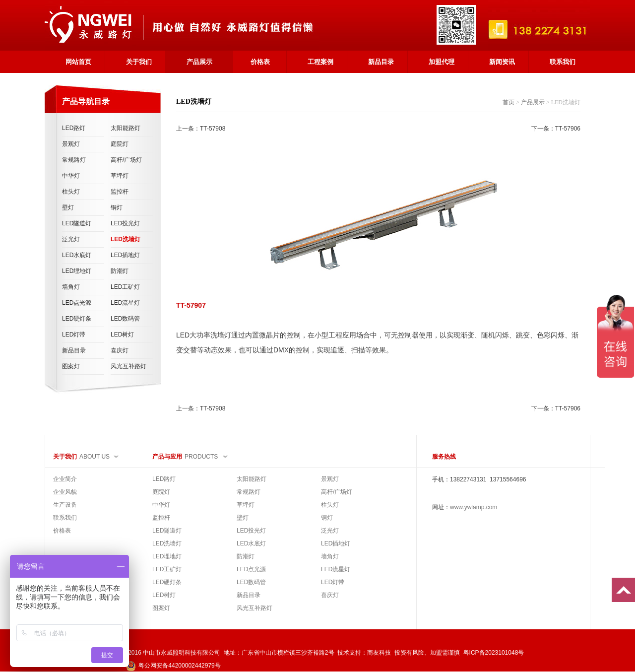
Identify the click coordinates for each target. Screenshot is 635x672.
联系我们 (563, 62)
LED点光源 (77, 303)
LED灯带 (74, 335)
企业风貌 (65, 492)
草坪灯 (120, 176)
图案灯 (71, 366)
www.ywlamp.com (474, 507)
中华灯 (71, 176)
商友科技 (379, 653)
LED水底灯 (77, 255)
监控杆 (120, 192)
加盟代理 (442, 62)
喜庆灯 (120, 350)
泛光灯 (71, 239)
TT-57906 (568, 129)
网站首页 (78, 62)
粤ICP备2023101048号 (494, 653)
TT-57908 (213, 129)
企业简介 (65, 479)
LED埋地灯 (77, 271)
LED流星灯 (125, 303)
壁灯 (68, 207)
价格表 (260, 62)
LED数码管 (125, 319)
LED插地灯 (125, 255)
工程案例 (320, 62)
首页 (508, 102)
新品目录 (381, 62)
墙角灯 (71, 287)
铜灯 (117, 207)
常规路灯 (74, 160)
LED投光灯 (125, 223)
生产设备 (65, 505)
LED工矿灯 (125, 287)
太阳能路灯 (126, 128)
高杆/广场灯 (126, 160)
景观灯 (71, 144)
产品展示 (199, 62)
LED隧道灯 (77, 223)
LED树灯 (122, 335)
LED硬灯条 (77, 319)
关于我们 (139, 62)
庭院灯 (120, 144)
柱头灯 (71, 192)
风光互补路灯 (128, 366)
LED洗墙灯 (126, 239)
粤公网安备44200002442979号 (173, 666)
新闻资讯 (502, 62)
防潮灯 (120, 271)
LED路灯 (74, 128)
